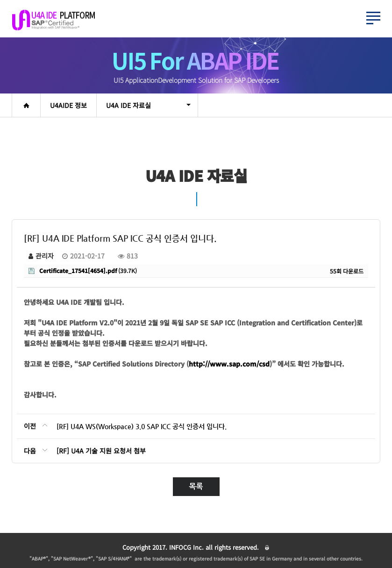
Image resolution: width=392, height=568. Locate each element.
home (26, 105)
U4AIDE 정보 (68, 105)
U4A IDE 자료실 (148, 105)
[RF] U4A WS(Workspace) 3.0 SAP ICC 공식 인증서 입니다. (142, 426)
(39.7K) (83, 270)
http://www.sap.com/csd (229, 364)
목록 (196, 486)
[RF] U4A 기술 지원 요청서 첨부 (101, 451)
